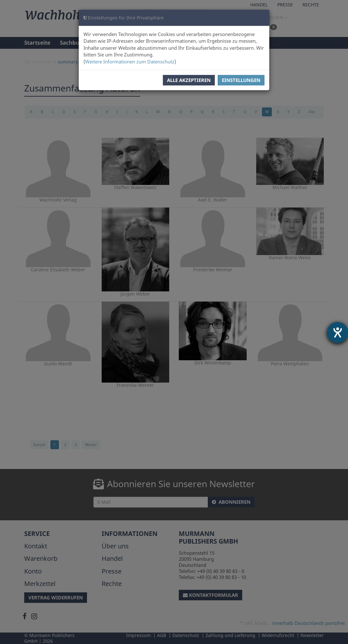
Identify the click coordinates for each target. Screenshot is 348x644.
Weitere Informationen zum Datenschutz (130, 62)
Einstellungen (241, 80)
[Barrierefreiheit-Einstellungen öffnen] (337, 333)
